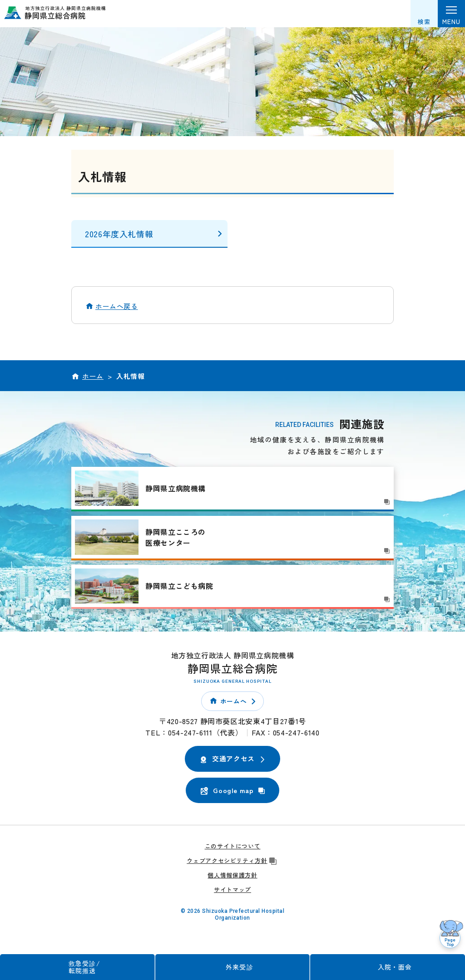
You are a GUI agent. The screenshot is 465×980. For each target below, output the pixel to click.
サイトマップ (232, 889)
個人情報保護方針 (232, 875)
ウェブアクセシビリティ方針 (232, 860)
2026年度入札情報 (119, 234)
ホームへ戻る (117, 306)
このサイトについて (233, 846)
